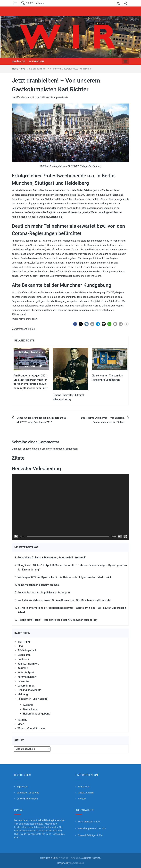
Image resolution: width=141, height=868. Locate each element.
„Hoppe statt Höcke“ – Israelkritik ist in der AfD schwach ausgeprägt (57, 620)
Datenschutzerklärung (28, 793)
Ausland (28, 705)
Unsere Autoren (86, 793)
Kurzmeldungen (27, 677)
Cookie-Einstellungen (27, 799)
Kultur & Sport (26, 672)
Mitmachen (84, 787)
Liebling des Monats (29, 690)
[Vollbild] (125, 536)
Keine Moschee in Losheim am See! (38, 585)
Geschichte (24, 655)
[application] (71, 507)
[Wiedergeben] (16, 536)
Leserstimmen (26, 686)
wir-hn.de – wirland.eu (28, 61)
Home (15, 69)
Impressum (22, 787)
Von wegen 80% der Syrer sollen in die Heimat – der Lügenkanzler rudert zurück (64, 577)
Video (21, 724)
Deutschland (30, 709)
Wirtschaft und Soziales (31, 728)
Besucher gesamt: (88, 828)
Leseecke (23, 681)
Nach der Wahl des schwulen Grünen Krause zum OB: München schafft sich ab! (64, 600)
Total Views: (85, 822)
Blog (23, 69)
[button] (75, 324)
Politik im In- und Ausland (32, 699)
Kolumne (23, 668)
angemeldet (29, 449)
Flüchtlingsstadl (27, 650)
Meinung (23, 694)
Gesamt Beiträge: (87, 835)
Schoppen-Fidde (59, 97)
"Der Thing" (24, 642)
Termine (22, 720)
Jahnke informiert (28, 664)
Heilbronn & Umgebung (37, 714)
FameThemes (77, 863)
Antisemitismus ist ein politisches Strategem (44, 593)
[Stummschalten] (120, 536)
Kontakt (82, 799)
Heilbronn (23, 659)
